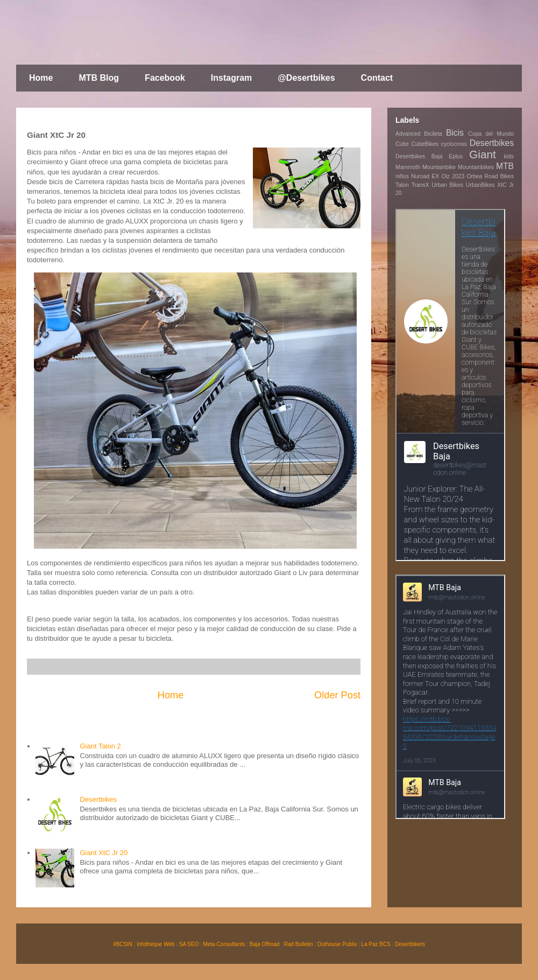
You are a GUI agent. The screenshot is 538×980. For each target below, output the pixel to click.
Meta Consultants (224, 944)
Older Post (337, 695)
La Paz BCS (376, 944)
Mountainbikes (476, 167)
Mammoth (408, 167)
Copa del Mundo (491, 134)
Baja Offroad (265, 944)
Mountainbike (439, 167)
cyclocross (454, 144)
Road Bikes (499, 176)
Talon (402, 185)
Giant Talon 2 (100, 746)
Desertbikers (410, 944)
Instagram (231, 78)
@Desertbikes (306, 78)
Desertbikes (98, 799)
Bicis (455, 133)
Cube (402, 144)
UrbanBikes (480, 185)
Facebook (165, 78)
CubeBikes (425, 144)
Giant (483, 154)
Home (41, 78)
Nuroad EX (425, 176)
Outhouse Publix (337, 944)
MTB (505, 166)
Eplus (456, 156)
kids (509, 156)
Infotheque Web (155, 944)
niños (402, 176)
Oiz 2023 (453, 176)
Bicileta (433, 134)
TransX (420, 185)
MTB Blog (99, 78)
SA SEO (189, 944)
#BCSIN (123, 944)
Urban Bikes (448, 185)
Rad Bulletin (299, 944)
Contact (377, 78)
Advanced (408, 134)
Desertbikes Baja (419, 156)
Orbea (475, 176)
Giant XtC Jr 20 (104, 853)
